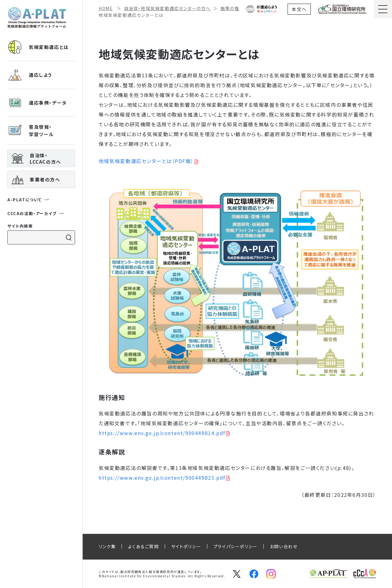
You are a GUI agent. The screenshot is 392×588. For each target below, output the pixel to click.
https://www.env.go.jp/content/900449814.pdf (162, 433)
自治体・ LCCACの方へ (36, 158)
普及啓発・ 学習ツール (31, 131)
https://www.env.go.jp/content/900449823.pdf (162, 478)
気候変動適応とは (38, 47)
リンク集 (107, 546)
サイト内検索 (20, 226)
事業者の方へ (36, 180)
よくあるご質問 (143, 546)
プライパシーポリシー (236, 546)
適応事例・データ (37, 103)
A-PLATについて (28, 200)
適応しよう (30, 75)
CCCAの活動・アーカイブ (36, 213)
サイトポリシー (186, 546)
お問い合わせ (284, 546)
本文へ (299, 9)
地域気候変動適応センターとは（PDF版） (146, 161)
